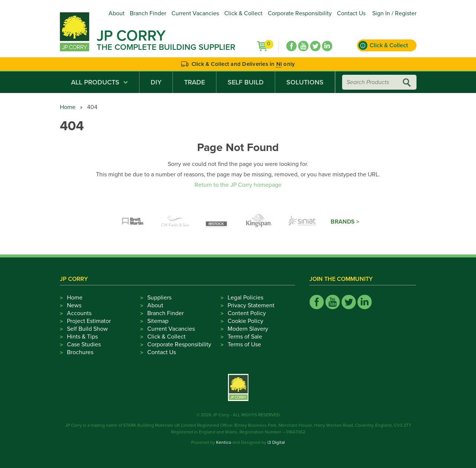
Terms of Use (244, 344)
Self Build (246, 82)
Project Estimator (89, 321)
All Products (99, 82)
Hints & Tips (82, 337)
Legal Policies (245, 298)
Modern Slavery (248, 329)
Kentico (224, 442)
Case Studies (84, 344)
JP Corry (131, 36)
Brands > (345, 222)
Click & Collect (243, 13)
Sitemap (158, 321)
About (117, 13)
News (74, 305)
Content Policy (247, 313)
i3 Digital (276, 442)
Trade (194, 82)
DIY (156, 82)
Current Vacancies (195, 13)
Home (68, 107)
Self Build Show (87, 329)
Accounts (79, 313)
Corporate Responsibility (300, 13)
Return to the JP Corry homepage (238, 185)
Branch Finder (148, 13)
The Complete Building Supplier (166, 47)
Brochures (80, 352)
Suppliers (159, 298)
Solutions (305, 82)
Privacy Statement (251, 305)
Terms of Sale (245, 337)
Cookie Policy (245, 321)
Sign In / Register (394, 13)
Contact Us (351, 13)
